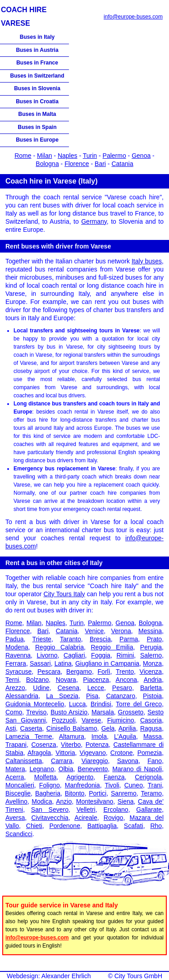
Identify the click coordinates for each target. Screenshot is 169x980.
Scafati (134, 826)
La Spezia (62, 696)
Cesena (69, 688)
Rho (156, 826)
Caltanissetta (24, 761)
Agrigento (80, 777)
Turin (90, 156)
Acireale (86, 818)
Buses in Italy (37, 37)
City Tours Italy (64, 594)
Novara (66, 680)
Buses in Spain (37, 127)
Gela (108, 728)
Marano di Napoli (137, 769)
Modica (42, 801)
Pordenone (65, 826)
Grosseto (131, 712)
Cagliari (74, 655)
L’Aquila (125, 736)
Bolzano (38, 680)
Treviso (36, 712)
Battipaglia (102, 826)
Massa (153, 736)
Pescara (49, 672)
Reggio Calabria (59, 647)
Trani (155, 785)
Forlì (104, 672)
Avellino (16, 801)
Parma (129, 639)
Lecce (96, 688)
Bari (100, 164)
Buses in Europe (37, 140)
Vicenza (151, 672)
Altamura (72, 736)
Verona (121, 631)
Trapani (16, 745)
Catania (122, 164)
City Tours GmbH (138, 976)
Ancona (126, 680)
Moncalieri (20, 785)
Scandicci (19, 834)
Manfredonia (82, 785)
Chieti (34, 826)
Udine (41, 688)
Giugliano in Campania (107, 663)
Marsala (103, 712)
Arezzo (15, 688)
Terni (12, 680)
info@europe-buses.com (133, 17)
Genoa (141, 156)
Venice (94, 631)
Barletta (151, 688)
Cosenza (43, 745)
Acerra (15, 777)
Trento (125, 672)
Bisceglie (18, 793)
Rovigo (114, 818)
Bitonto (75, 793)
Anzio (64, 801)
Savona (128, 761)
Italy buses (147, 261)
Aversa (15, 818)
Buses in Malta (37, 114)
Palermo (114, 156)
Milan (44, 156)
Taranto (71, 639)
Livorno (47, 655)
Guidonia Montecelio (35, 704)
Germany (94, 221)
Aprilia (127, 728)
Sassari (40, 663)
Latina (63, 663)
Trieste (42, 639)
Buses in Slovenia (37, 88)
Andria (153, 680)
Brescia (100, 639)
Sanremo (124, 793)
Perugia (151, 647)
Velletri (86, 810)
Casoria (151, 720)
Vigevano (93, 753)
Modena (17, 647)
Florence (77, 164)
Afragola (39, 753)
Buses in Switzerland (37, 76)
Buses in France (37, 63)
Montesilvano (95, 801)
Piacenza (96, 680)
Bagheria (48, 793)
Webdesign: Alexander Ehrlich (49, 976)
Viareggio (95, 761)
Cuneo (134, 785)
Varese (91, 720)
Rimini (125, 655)
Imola (99, 736)
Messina (150, 631)
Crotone (122, 753)
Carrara (62, 761)
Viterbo (71, 745)
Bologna (47, 164)
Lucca (77, 704)
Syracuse (18, 672)
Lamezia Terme (29, 736)
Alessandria (22, 696)
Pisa (92, 696)
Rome (23, 156)
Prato (154, 639)
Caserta (31, 728)
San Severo (50, 810)
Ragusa (151, 728)
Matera (15, 769)
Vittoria (65, 753)
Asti (11, 728)
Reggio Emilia (112, 647)
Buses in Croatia (37, 101)
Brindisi (101, 704)
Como (14, 712)
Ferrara (16, 663)
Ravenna (18, 655)
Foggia (101, 655)
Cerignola (148, 777)
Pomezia (150, 753)
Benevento (93, 769)
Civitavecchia (50, 818)
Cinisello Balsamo (72, 728)
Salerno (151, 655)
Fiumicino (121, 720)
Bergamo (79, 672)
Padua (14, 639)
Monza (152, 663)
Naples (68, 156)
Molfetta (46, 777)
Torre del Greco (139, 704)
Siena (126, 801)
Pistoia (152, 696)
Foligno (50, 785)
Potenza (97, 745)
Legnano (42, 769)
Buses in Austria (37, 50)
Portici (98, 793)
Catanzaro (121, 696)
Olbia (66, 769)
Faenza (114, 777)
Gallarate (149, 810)
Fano (155, 761)
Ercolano (116, 810)
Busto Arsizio (69, 712)
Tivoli (112, 785)
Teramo (151, 793)
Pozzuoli (64, 720)
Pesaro (122, 688)
